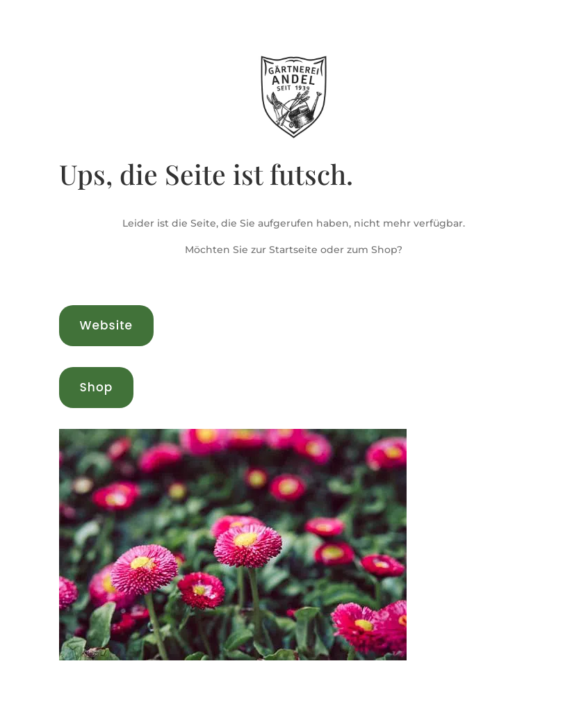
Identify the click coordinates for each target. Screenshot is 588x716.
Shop (97, 387)
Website (106, 325)
